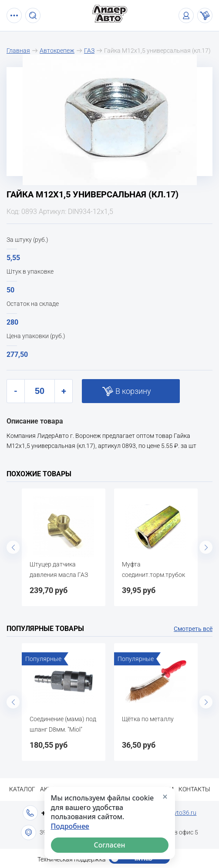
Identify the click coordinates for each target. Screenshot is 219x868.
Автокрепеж (57, 51)
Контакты (194, 789)
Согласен (109, 845)
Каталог (22, 789)
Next (206, 547)
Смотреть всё (193, 629)
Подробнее (70, 826)
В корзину (133, 391)
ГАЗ (89, 51)
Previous (13, 547)
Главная (18, 51)
